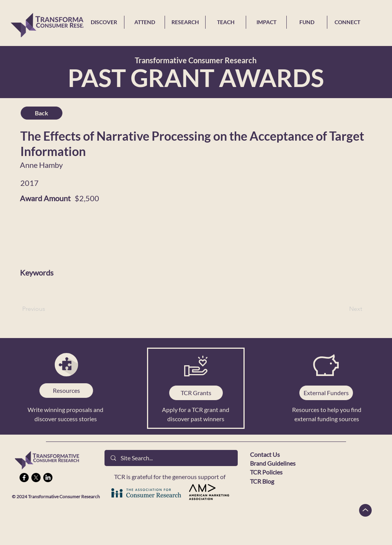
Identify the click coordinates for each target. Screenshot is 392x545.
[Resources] (66, 391)
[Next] (343, 309)
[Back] (42, 113)
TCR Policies (266, 472)
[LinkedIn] (48, 478)
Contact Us (265, 454)
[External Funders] (326, 393)
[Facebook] (24, 478)
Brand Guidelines (273, 463)
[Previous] (47, 309)
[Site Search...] (171, 458)
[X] (36, 478)
